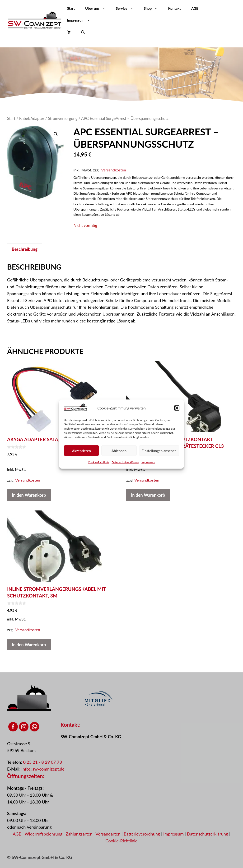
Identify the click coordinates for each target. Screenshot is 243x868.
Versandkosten (114, 170)
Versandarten (108, 834)
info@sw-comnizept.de (43, 769)
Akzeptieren (81, 450)
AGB (195, 8)
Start (71, 8)
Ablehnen (119, 450)
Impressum (148, 462)
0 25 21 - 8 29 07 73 (42, 762)
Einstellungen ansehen (159, 450)
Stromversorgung (63, 119)
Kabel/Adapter (32, 119)
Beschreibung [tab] (25, 249)
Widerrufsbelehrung (44, 834)
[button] (177, 408)
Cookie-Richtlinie (99, 462)
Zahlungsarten (80, 834)
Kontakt (174, 8)
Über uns (98, 8)
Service (127, 8)
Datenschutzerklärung (125, 462)
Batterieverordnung (142, 834)
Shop (153, 8)
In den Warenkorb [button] (29, 495)
